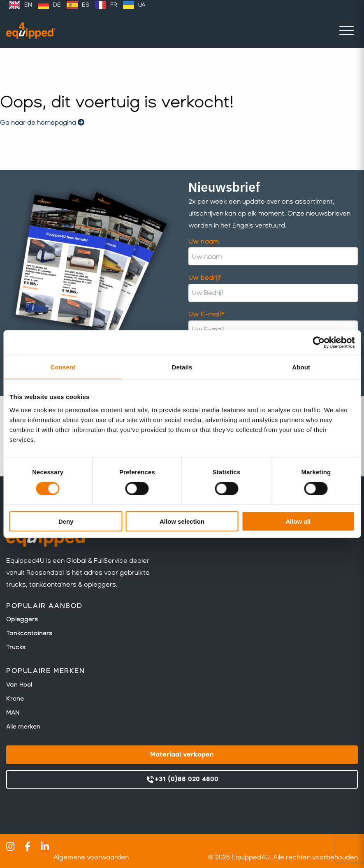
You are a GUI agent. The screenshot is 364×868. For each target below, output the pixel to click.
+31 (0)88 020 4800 (182, 780)
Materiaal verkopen (182, 754)
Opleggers (22, 619)
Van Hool (19, 685)
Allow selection (182, 521)
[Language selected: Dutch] (77, 5)
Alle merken (23, 726)
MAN (13, 713)
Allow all (298, 521)
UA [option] (142, 5)
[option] (21, 5)
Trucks (16, 647)
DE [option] (57, 5)
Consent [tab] (63, 367)
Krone (15, 699)
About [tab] (301, 367)
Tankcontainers (29, 633)
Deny (66, 521)
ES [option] (86, 5)
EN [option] (28, 5)
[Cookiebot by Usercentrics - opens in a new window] (319, 343)
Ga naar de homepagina (42, 122)
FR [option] (114, 5)
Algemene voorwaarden (91, 857)
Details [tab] (182, 367)
